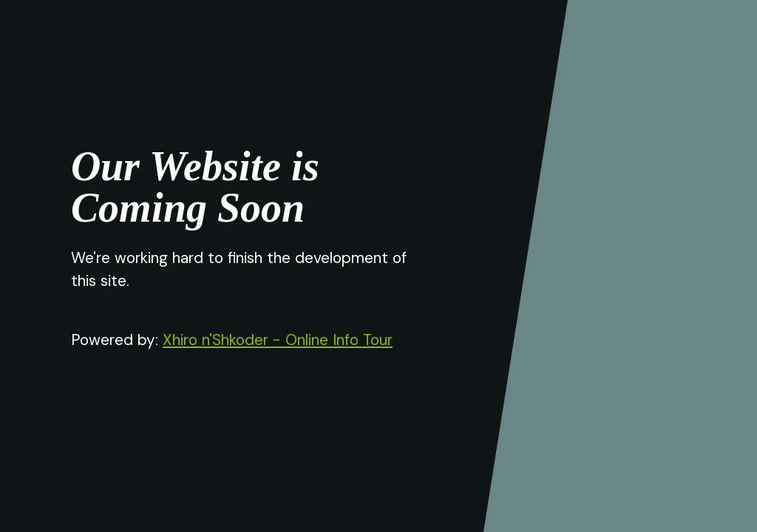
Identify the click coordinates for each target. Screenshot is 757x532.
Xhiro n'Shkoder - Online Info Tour (278, 340)
